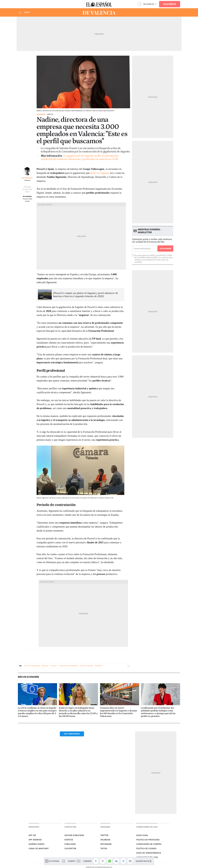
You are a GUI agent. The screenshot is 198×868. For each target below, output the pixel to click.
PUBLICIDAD (70, 844)
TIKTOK (104, 848)
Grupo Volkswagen (32, 666)
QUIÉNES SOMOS (37, 844)
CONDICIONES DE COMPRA (149, 844)
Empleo (45, 666)
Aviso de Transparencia (149, 853)
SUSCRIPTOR (70, 848)
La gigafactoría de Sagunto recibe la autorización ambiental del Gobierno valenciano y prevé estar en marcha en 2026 (80, 157)
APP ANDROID (35, 840)
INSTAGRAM (106, 844)
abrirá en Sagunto (100, 173)
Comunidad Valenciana (68, 666)
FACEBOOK (105, 840)
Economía (41, 114)
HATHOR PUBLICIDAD (74, 835)
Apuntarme (165, 249)
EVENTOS (69, 840)
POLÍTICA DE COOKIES (146, 848)
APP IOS (32, 835)
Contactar (70, 827)
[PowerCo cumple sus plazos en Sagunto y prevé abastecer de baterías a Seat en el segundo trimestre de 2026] (86, 295)
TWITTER (104, 835)
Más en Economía (28, 677)
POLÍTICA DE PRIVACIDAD (148, 840)
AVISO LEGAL (142, 835)
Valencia (53, 666)
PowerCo (99, 666)
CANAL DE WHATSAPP (39, 848)
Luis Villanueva (27, 178)
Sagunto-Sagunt (86, 666)
